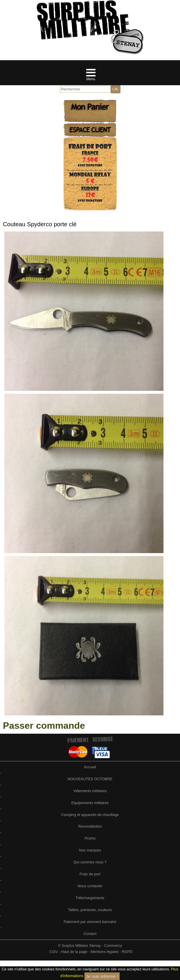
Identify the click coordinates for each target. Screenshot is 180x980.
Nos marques (90, 850)
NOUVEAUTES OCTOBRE (90, 779)
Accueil (90, 767)
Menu (91, 79)
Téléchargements (90, 898)
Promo (90, 838)
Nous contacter (90, 886)
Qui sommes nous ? (90, 862)
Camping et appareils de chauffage (90, 815)
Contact (90, 934)
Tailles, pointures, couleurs (90, 910)
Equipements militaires (90, 803)
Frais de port (90, 874)
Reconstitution (90, 826)
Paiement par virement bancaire (90, 922)
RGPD (127, 952)
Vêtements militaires (90, 791)
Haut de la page (74, 952)
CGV (54, 952)
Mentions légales (105, 952)
